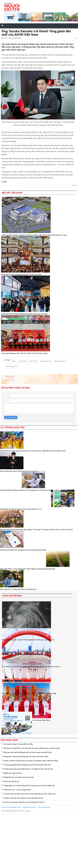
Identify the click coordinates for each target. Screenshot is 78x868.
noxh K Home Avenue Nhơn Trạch (11, 807)
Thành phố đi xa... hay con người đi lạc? (17, 790)
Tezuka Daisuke (46, 361)
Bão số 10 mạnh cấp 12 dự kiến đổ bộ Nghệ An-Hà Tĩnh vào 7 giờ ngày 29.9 (28, 640)
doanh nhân (33, 361)
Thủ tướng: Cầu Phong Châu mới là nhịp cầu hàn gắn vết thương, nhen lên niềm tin (31, 667)
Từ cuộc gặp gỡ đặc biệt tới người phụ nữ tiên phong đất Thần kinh (27, 765)
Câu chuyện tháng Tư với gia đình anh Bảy (18, 744)
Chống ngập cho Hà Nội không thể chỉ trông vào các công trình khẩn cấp (29, 786)
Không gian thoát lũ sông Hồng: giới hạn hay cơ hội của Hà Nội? (26, 756)
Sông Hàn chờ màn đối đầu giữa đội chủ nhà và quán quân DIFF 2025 (28, 752)
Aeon (14, 361)
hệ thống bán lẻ (12, 366)
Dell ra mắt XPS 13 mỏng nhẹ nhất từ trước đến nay (18, 589)
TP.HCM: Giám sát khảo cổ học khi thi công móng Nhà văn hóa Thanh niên (30, 794)
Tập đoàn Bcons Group (29, 807)
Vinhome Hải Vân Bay (44, 807)
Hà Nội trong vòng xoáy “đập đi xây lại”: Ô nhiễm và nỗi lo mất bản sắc (28, 769)
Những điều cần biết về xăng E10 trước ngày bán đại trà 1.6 (21, 509)
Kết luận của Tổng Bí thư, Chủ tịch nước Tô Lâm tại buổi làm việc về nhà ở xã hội (32, 748)
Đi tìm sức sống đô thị (11, 781)
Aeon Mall (22, 361)
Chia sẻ (74, 185)
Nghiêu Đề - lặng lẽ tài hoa (13, 773)
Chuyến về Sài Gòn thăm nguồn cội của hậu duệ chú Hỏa (23, 798)
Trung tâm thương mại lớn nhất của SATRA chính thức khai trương (24, 353)
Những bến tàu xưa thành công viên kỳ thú (19, 777)
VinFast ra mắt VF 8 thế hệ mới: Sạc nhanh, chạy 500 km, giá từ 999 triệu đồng (31, 761)
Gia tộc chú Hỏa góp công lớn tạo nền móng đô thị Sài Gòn (24, 802)
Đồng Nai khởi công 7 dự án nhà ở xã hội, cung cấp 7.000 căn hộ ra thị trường (29, 693)
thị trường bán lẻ (60, 361)
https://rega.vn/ (11, 811)
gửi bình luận (11, 417)
